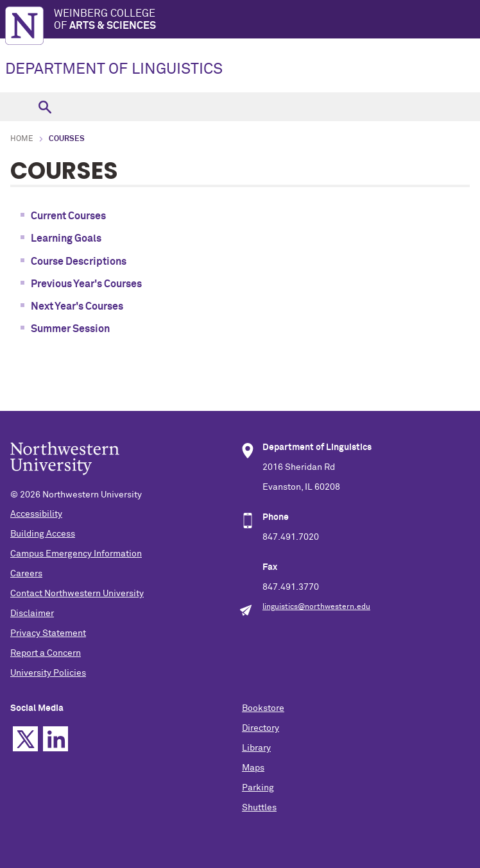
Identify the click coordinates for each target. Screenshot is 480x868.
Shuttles (259, 808)
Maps (253, 768)
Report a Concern (46, 653)
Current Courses (68, 216)
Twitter (25, 739)
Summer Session (70, 329)
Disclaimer (32, 613)
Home (22, 139)
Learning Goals (66, 238)
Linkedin (56, 739)
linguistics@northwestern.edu (316, 607)
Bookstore (263, 708)
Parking (258, 788)
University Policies (48, 673)
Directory (261, 728)
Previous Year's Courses (86, 284)
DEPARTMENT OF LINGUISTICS (114, 69)
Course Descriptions (79, 262)
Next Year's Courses (77, 306)
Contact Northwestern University (77, 594)
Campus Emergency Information (76, 554)
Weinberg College (267, 20)
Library (256, 748)
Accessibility (36, 514)
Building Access (43, 534)
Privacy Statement (48, 633)
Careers (26, 574)
